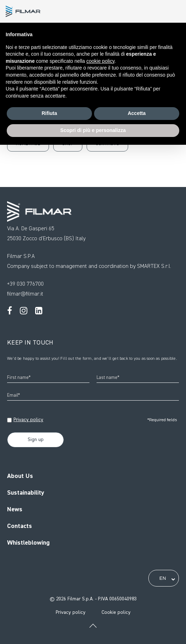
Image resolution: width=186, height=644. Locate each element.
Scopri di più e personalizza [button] (93, 130)
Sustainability (26, 493)
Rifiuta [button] (49, 113)
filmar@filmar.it (25, 294)
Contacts (20, 526)
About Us (20, 476)
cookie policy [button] (100, 61)
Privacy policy (28, 420)
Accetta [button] (137, 113)
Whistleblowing (28, 543)
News (15, 510)
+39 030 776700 (25, 284)
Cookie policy (116, 612)
